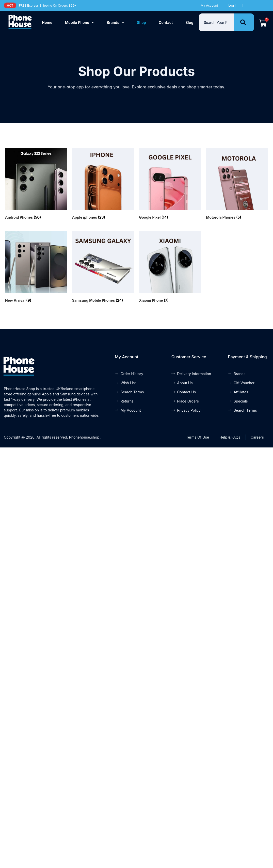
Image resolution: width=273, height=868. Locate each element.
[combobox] (216, 22)
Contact (166, 22)
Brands (116, 22)
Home (47, 22)
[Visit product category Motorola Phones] (237, 184)
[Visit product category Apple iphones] (103, 184)
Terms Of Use (197, 437)
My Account (209, 5)
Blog (189, 22)
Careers (257, 437)
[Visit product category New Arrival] (36, 268)
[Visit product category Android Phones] (36, 184)
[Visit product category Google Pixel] (170, 184)
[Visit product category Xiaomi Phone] (170, 268)
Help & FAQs (230, 437)
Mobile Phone (80, 22)
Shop (141, 22)
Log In (233, 5)
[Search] (244, 22)
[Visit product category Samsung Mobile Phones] (103, 268)
